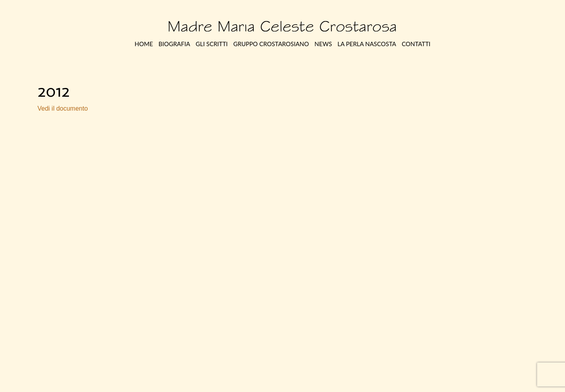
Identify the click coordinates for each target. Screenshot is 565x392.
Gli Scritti (212, 44)
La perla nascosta (367, 44)
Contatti (416, 44)
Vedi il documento (63, 108)
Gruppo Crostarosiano (271, 44)
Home (144, 44)
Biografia (174, 44)
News (323, 44)
